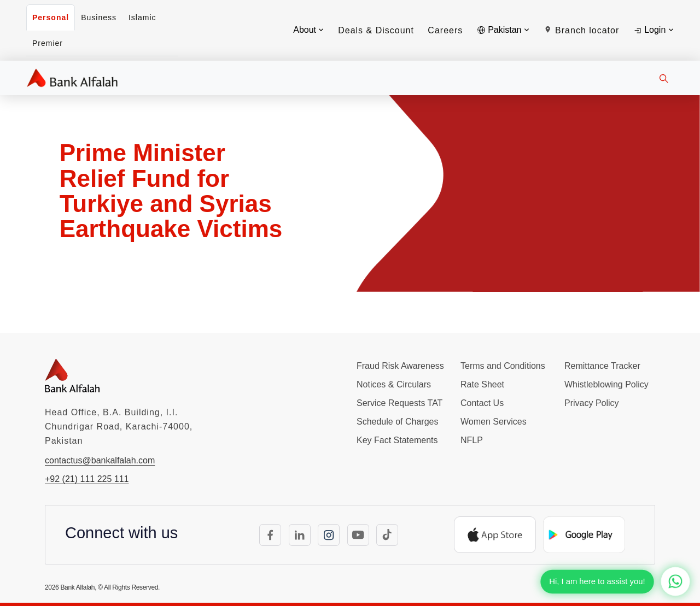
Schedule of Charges (397, 422)
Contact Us (482, 403)
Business (99, 17)
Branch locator (582, 30)
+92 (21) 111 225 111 (87, 479)
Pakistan (503, 30)
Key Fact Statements (397, 440)
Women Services (494, 422)
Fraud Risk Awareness (400, 366)
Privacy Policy (592, 403)
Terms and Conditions (503, 366)
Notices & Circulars (394, 384)
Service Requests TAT (399, 403)
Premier (48, 43)
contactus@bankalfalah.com (100, 460)
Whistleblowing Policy (606, 384)
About (308, 30)
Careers (445, 30)
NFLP (472, 440)
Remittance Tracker (602, 366)
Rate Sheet (482, 384)
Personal (51, 17)
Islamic (142, 17)
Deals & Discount (376, 30)
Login (653, 30)
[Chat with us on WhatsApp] (675, 581)
